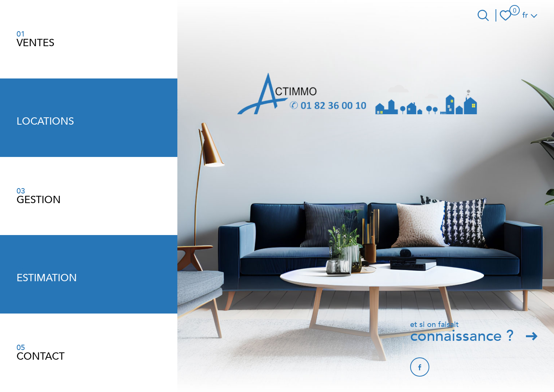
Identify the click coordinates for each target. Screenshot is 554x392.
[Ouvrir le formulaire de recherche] (483, 15)
